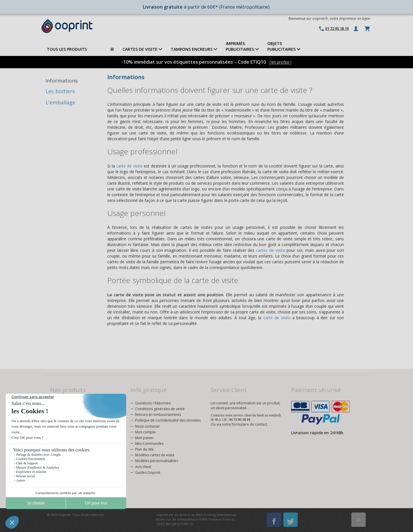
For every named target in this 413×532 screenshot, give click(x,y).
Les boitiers (60, 91)
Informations (62, 81)
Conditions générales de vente (160, 409)
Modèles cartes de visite (155, 455)
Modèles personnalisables (157, 461)
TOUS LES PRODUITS (80, 49)
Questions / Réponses (153, 403)
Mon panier (144, 438)
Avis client (143, 467)
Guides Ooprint (148, 472)
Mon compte (145, 432)
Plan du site (144, 449)
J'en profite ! (280, 62)
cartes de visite (270, 250)
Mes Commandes (149, 444)
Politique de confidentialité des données (168, 420)
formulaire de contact (249, 424)
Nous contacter (148, 426)
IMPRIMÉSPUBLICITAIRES (242, 46)
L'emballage (61, 102)
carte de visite (129, 166)
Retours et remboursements (158, 415)
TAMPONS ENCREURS (194, 49)
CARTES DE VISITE (142, 49)
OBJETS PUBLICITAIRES (284, 46)
